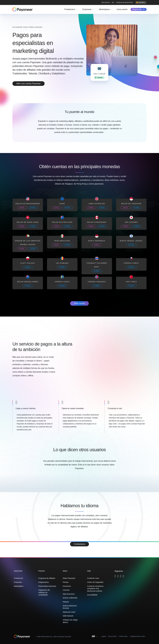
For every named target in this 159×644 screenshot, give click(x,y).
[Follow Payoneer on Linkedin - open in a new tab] (121, 577)
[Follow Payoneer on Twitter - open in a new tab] (115, 577)
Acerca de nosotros (125, 2)
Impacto (66, 602)
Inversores (67, 586)
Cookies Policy (123, 636)
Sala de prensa (69, 594)
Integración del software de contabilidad (44, 592)
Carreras (66, 590)
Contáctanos (79, 544)
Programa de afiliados (47, 578)
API (113, 2)
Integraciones (44, 582)
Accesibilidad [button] (92, 595)
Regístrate (137, 9)
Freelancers (70, 9)
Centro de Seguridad (95, 582)
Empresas (87, 9)
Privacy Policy (112, 636)
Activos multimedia (70, 598)
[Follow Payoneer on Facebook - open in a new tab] (118, 577)
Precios (66, 582)
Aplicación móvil (69, 612)
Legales (104, 636)
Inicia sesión (122, 9)
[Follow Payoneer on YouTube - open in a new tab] (123, 577)
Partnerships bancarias (47, 586)
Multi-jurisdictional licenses (70, 607)
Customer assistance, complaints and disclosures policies (96, 589)
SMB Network (68, 616)
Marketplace (104, 9)
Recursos (106, 2)
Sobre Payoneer (69, 578)
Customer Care (93, 578)
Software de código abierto (70, 621)
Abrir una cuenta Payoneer (32, 84)
